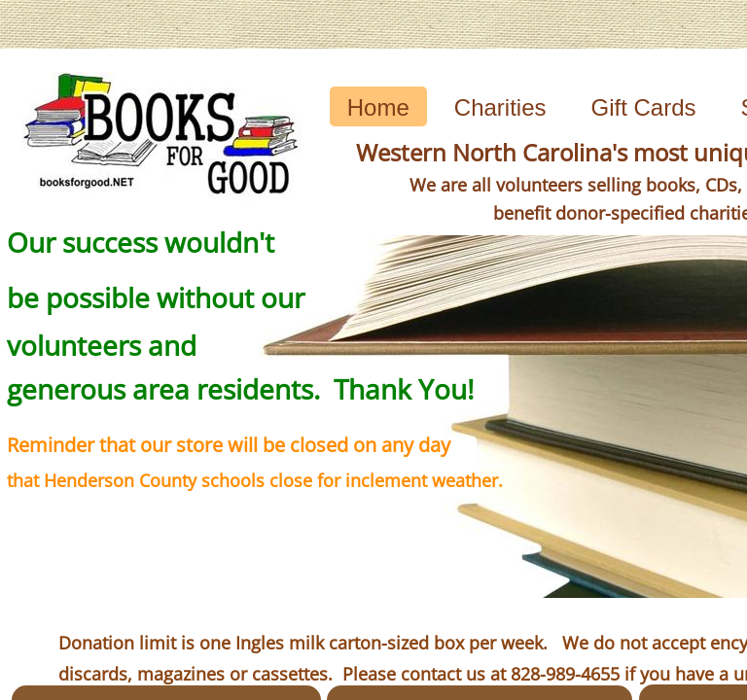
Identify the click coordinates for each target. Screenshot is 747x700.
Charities (500, 107)
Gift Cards (644, 107)
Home (378, 107)
